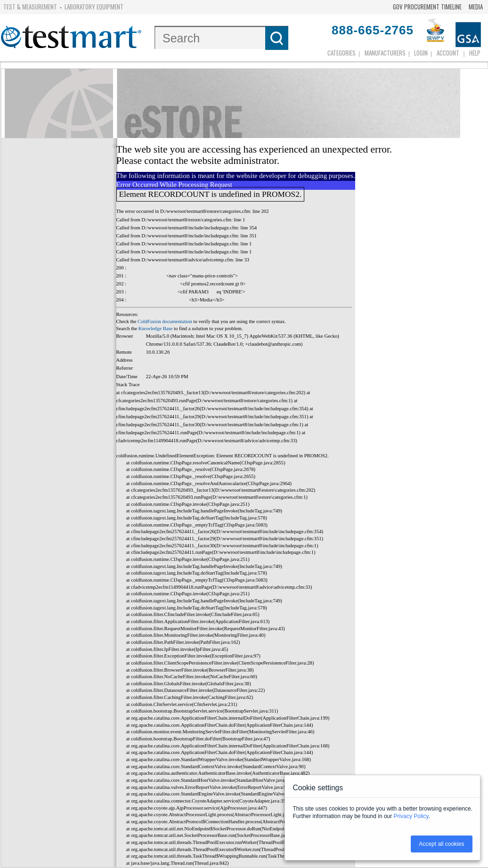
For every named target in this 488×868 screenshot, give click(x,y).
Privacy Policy (411, 816)
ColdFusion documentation (165, 321)
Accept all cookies (441, 844)
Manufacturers (385, 53)
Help (475, 53)
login (421, 53)
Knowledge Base (156, 329)
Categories (342, 53)
